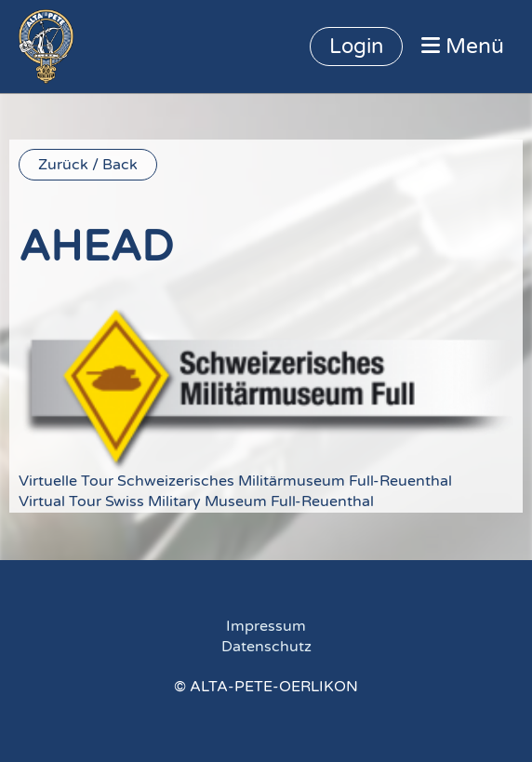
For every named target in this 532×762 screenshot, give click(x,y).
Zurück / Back (88, 165)
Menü (463, 47)
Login (356, 47)
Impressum (266, 626)
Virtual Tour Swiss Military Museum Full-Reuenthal (196, 501)
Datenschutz (266, 647)
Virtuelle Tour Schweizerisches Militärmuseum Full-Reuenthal (235, 481)
